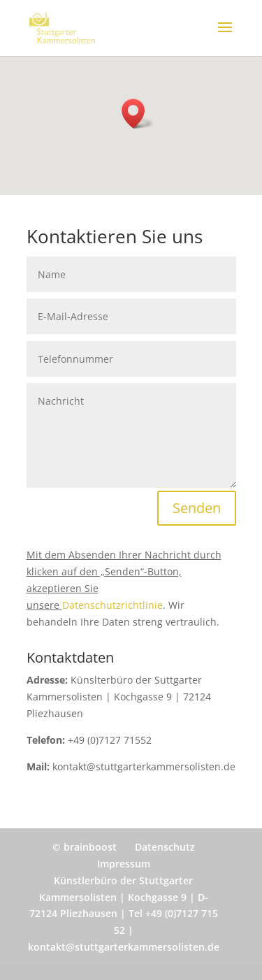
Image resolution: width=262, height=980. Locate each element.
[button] (138, 114)
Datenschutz (165, 847)
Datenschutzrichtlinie (112, 605)
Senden (197, 508)
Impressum (124, 864)
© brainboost (85, 847)
